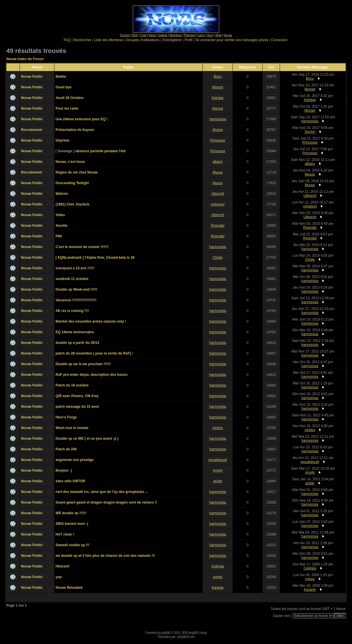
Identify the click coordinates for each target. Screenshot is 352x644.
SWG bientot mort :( (72, 524)
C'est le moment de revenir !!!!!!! (82, 247)
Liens (201, 35)
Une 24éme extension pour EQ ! (82, 119)
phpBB (166, 633)
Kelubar (218, 98)
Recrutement (32, 130)
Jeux (210, 35)
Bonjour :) (64, 470)
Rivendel (218, 226)
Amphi (218, 470)
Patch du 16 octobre (72, 385)
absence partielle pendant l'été (101, 151)
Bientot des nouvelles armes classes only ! (91, 321)
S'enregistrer (172, 40)
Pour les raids (67, 108)
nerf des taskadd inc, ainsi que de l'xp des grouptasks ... (102, 492)
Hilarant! (63, 566)
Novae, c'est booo (70, 162)
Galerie (163, 35)
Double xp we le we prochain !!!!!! (83, 364)
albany (218, 162)
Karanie (218, 588)
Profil (189, 40)
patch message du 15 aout (77, 407)
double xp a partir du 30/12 (77, 343)
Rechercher (82, 40)
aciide (218, 481)
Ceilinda (218, 566)
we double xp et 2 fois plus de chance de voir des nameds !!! (105, 556)
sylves (218, 577)
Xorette (61, 226)
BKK (135, 35)
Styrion (218, 130)
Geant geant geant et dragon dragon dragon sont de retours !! (106, 502)
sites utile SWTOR (70, 481)
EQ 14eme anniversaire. (75, 332)
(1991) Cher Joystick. (73, 204)
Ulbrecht (218, 194)
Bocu (218, 77)
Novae (228, 35)
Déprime (63, 140)
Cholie (218, 258)
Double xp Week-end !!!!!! (76, 289)
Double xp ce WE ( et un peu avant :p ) (87, 439)
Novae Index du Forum (25, 59)
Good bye (64, 87)
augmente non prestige (75, 460)
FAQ (67, 40)
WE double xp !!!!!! (71, 513)
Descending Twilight (72, 183)
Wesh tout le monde (72, 428)
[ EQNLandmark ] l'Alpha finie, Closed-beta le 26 (95, 258)
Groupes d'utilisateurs (143, 40)
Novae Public (32, 77)
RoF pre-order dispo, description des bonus (92, 375)
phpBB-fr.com (186, 637)
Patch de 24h (66, 449)
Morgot (218, 87)
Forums (125, 35)
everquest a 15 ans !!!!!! (75, 268)
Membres (176, 35)
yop (59, 577)
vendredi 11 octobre (72, 279)
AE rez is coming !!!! (72, 311)
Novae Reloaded (69, 588)
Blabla (61, 77)
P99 (59, 236)
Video (60, 215)
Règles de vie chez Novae (77, 172)
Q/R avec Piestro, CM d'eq (77, 396)
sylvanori (218, 204)
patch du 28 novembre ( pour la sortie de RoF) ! (94, 353)
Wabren (62, 194)
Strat (218, 35)
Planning (190, 35)
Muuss (218, 172)
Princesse (218, 140)
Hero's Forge (66, 417)
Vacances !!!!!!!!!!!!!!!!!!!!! (76, 300)
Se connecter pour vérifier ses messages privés (232, 40)
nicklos (218, 428)
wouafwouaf (218, 460)
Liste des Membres (109, 40)
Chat (143, 35)
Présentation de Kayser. (75, 130)
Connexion (279, 40)
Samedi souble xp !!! (72, 545)
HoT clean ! (65, 534)
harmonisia (218, 119)
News (152, 35)
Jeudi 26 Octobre (70, 98)
